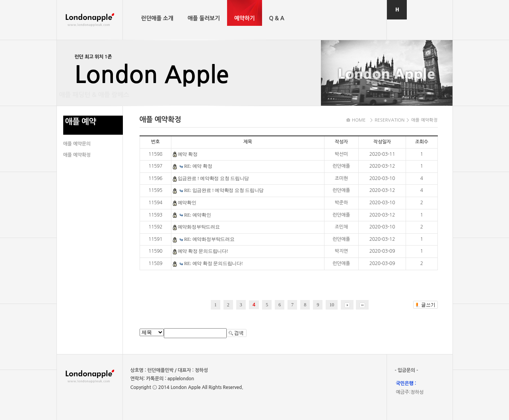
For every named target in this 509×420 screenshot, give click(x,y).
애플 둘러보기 (204, 18)
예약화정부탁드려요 (199, 227)
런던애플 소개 (157, 18)
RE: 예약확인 (198, 215)
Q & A (277, 18)
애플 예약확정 (77, 155)
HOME (359, 120)
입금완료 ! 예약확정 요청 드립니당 (213, 178)
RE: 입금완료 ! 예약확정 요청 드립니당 (224, 190)
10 (332, 305)
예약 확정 (188, 154)
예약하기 (245, 18)
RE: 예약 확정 (198, 166)
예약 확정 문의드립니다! (203, 251)
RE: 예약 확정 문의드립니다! (214, 263)
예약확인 (187, 203)
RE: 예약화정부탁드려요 (209, 239)
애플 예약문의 (77, 144)
